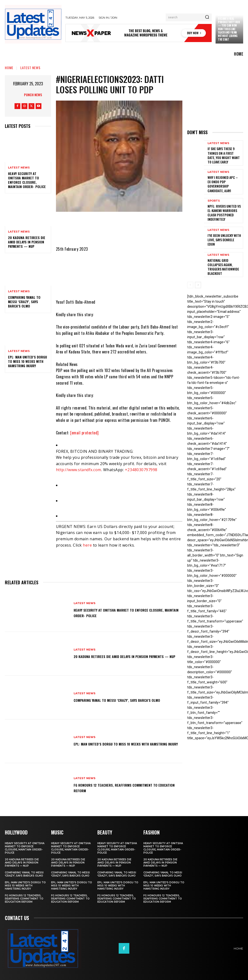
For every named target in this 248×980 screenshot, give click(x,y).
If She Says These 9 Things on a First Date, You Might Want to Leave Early (224, 154)
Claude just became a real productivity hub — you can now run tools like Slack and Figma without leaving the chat (229, 27)
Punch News (33, 95)
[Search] (207, 17)
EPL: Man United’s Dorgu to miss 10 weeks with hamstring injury (27, 361)
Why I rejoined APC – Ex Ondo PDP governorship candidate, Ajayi (224, 180)
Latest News (30, 68)
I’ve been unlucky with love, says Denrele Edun (223, 231)
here (87, 545)
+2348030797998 (141, 470)
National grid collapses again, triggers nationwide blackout (224, 256)
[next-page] (198, 274)
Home (9, 68)
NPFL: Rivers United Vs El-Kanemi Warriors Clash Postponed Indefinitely (224, 205)
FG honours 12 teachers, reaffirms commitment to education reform (125, 787)
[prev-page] (190, 274)
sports (214, 196)
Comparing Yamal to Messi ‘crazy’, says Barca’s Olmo (24, 302)
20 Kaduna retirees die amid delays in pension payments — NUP (27, 242)
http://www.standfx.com (79, 470)
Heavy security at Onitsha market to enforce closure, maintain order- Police (27, 180)
